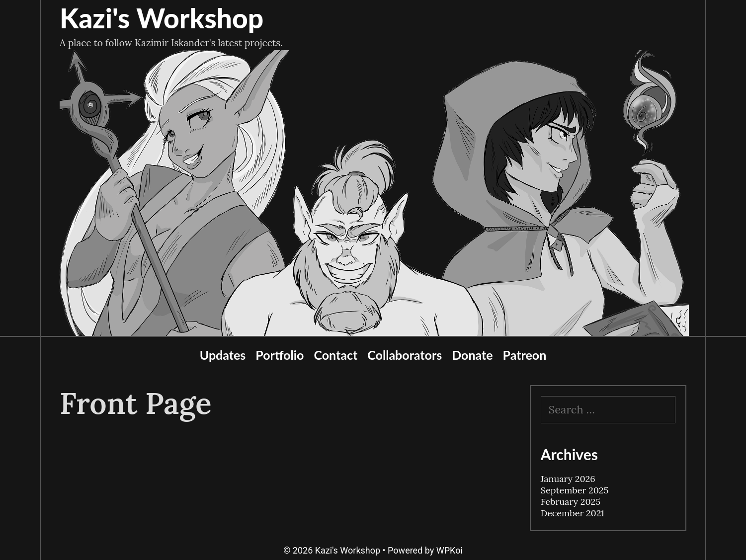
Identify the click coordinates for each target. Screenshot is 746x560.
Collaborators (405, 355)
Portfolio (280, 355)
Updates (223, 355)
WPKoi (450, 550)
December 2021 (573, 513)
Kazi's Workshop (162, 18)
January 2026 (568, 479)
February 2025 (571, 502)
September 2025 (575, 490)
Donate (472, 355)
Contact (335, 355)
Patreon (525, 355)
